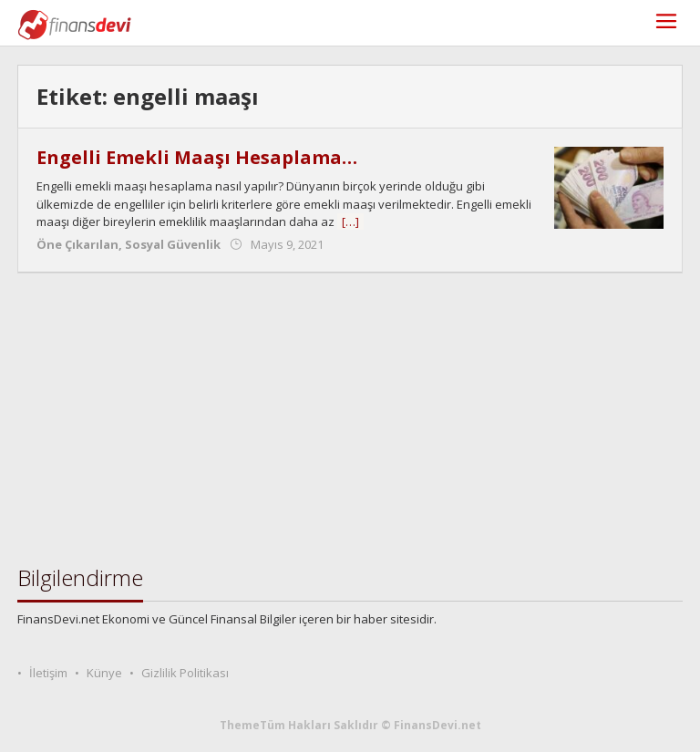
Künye (104, 673)
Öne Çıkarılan (77, 244)
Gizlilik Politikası (185, 673)
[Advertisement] (350, 419)
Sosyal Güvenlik (173, 244)
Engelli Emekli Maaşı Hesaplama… (197, 157)
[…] (350, 221)
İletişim (48, 673)
